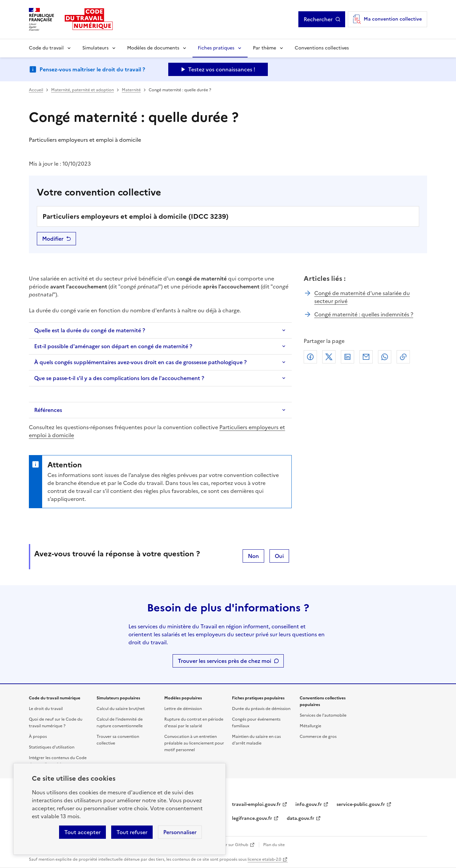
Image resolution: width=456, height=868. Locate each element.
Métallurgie (310, 726)
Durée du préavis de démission (261, 709)
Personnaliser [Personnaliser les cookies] (180, 832)
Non (253, 556)
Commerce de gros (318, 737)
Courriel (366, 357)
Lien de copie (403, 357)
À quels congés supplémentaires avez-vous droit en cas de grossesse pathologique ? (140, 362)
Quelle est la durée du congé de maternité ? (90, 330)
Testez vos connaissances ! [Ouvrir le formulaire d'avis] (222, 69)
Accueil (36, 90)
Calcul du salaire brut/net (121, 709)
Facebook (310, 357)
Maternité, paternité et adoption (82, 90)
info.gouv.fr (309, 804)
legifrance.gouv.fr (252, 818)
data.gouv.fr (301, 818)
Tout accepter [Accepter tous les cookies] (82, 832)
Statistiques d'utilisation (52, 747)
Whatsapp (385, 357)
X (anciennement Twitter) (329, 357)
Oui (279, 556)
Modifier (53, 239)
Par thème (265, 48)
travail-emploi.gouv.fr (256, 804)
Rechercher (318, 19)
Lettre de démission (183, 709)
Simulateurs (95, 48)
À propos (38, 737)
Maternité (131, 90)
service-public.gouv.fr (361, 804)
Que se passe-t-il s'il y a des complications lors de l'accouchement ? (119, 378)
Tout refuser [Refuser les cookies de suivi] (132, 832)
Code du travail (46, 48)
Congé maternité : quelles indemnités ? (364, 314)
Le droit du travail (46, 709)
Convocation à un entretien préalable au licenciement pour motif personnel (194, 743)
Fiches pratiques (216, 48)
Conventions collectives (322, 48)
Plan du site (274, 845)
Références (48, 410)
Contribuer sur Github (227, 845)
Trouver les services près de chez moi (225, 661)
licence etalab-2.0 (264, 859)
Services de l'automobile (323, 715)
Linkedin (347, 357)
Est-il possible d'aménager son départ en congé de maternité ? (113, 346)
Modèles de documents (153, 48)
